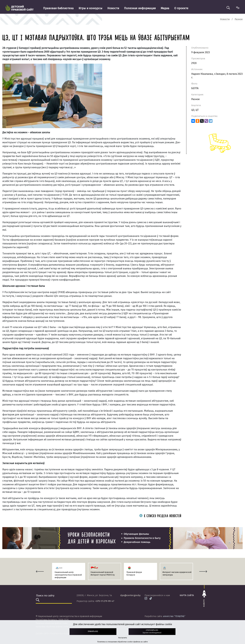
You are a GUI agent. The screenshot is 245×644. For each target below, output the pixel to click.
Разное (195, 99)
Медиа (165, 8)
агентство (174, 616)
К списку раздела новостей (160, 516)
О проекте (181, 8)
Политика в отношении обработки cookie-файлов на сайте (123, 642)
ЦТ (197, 110)
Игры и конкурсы (90, 8)
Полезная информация (140, 8)
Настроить (123, 638)
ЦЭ (193, 110)
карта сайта (187, 595)
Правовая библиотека (58, 8)
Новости (113, 8)
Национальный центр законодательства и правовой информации (68, 575)
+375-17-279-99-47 (105, 601)
